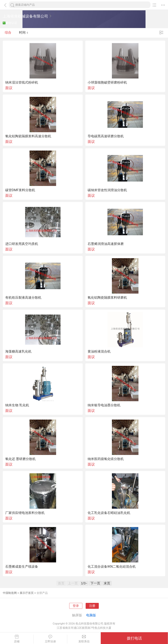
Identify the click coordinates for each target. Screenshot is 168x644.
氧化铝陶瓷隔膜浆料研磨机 (107, 298)
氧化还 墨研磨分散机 (20, 459)
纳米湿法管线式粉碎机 (22, 82)
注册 (92, 606)
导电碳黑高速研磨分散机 (106, 136)
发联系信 (84, 639)
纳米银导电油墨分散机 (104, 405)
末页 (107, 583)
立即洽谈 (50, 639)
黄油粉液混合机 (99, 351)
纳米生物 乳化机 (17, 405)
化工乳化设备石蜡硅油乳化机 (109, 513)
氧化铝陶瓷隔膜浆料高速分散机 (28, 136)
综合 (8, 33)
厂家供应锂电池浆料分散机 (25, 513)
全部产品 (42, 593)
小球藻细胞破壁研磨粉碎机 (107, 82)
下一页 (95, 583)
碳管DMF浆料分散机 (20, 190)
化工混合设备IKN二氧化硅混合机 (112, 567)
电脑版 (91, 615)
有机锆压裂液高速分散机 (23, 298)
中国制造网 (10, 593)
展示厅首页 (27, 593)
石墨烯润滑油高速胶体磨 (106, 244)
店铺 (17, 639)
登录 (76, 606)
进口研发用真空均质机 (22, 244)
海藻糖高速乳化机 (18, 351)
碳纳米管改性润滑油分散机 (107, 190)
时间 (24, 33)
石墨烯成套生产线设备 (22, 567)
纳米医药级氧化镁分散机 (106, 459)
